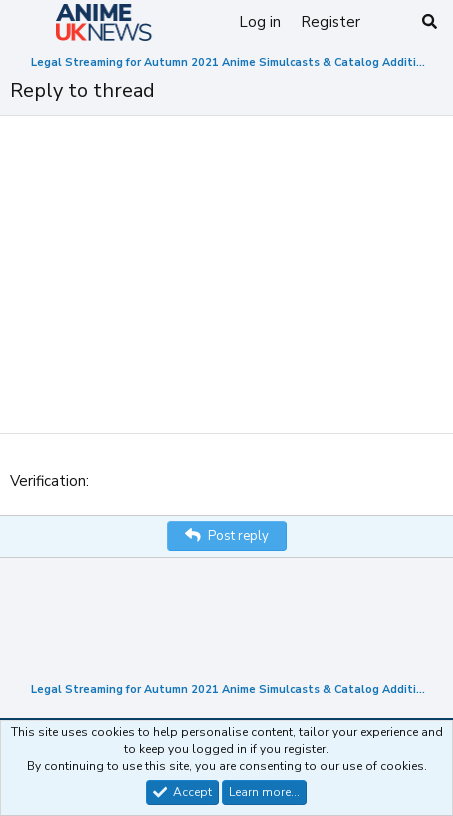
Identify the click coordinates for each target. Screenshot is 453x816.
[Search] (429, 22)
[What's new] (389, 22)
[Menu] (27, 23)
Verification (48, 481)
